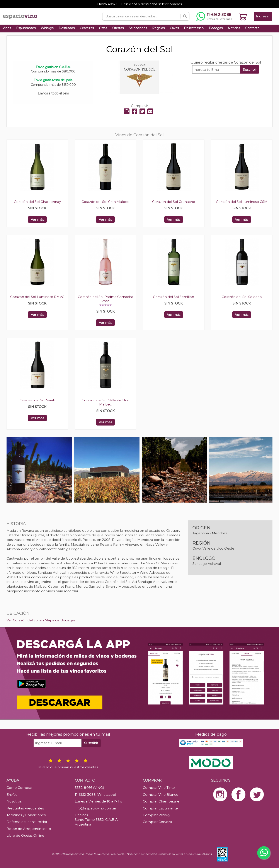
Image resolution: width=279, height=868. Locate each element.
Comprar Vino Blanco (161, 795)
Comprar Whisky (157, 815)
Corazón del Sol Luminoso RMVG (37, 297)
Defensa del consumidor (27, 822)
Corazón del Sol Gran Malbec (105, 202)
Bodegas (216, 28)
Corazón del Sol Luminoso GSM (242, 202)
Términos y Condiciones (26, 815)
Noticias (234, 28)
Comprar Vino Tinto (159, 788)
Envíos (12, 795)
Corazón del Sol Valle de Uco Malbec (105, 402)
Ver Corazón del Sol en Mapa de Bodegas (41, 620)
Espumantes (26, 28)
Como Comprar (20, 788)
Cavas (174, 28)
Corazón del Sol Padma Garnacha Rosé (105, 299)
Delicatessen (194, 28)
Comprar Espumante (160, 808)
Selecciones (138, 28)
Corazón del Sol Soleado (242, 297)
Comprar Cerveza (157, 822)
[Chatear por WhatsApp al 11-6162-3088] (214, 16)
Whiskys (47, 28)
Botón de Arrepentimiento (29, 829)
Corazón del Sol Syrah (37, 400)
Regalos (158, 28)
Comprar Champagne (161, 801)
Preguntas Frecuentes (25, 808)
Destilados (67, 28)
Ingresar (263, 16)
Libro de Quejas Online (25, 835)
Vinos (7, 28)
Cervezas (87, 28)
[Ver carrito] (243, 16)
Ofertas (118, 28)
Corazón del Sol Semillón (174, 297)
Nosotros (14, 801)
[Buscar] (185, 16)
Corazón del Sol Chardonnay (37, 202)
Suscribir (250, 70)
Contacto (252, 28)
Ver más (37, 220)
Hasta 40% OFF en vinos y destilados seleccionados (139, 4)
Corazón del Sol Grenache (174, 202)
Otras (103, 28)
